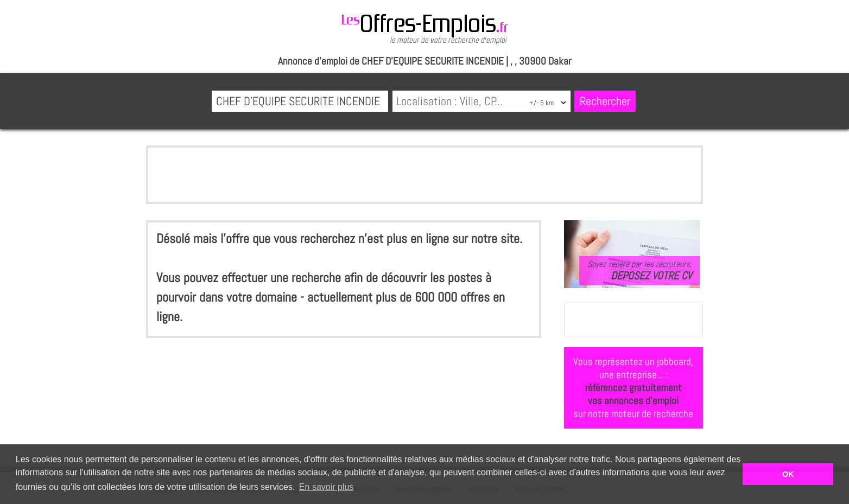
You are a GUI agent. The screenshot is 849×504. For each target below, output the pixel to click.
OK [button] (788, 474)
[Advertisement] (424, 175)
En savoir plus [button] (327, 487)
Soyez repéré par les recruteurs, (639, 270)
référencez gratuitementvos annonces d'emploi (633, 394)
